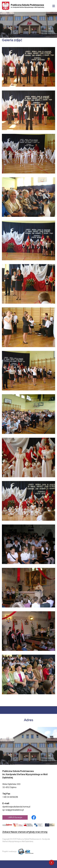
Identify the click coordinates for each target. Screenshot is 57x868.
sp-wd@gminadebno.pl (13, 810)
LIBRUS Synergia (15, 817)
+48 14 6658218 (10, 797)
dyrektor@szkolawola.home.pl (16, 807)
